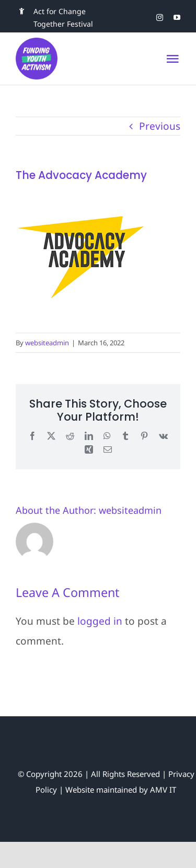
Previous (160, 126)
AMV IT (163, 790)
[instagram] (160, 18)
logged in (100, 621)
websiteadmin (47, 343)
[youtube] (177, 18)
